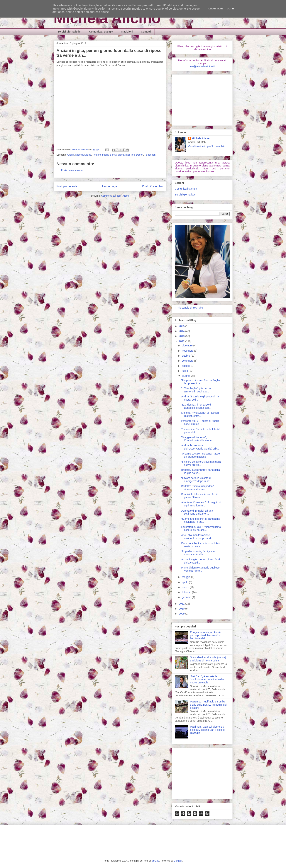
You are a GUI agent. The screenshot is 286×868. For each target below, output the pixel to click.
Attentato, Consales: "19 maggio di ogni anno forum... (201, 504)
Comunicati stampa (101, 32)
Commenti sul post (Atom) (115, 196)
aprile (185, 582)
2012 (182, 341)
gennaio (187, 597)
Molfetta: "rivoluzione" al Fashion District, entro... (200, 414)
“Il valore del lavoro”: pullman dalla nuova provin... (201, 463)
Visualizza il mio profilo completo (207, 146)
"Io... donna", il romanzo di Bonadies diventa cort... (196, 406)
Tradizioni (127, 32)
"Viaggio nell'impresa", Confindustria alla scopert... (198, 439)
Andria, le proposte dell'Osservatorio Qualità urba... (201, 447)
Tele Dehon (137, 155)
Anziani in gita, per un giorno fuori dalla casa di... (200, 561)
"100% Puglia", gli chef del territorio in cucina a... (196, 390)
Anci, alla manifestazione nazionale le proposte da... (198, 537)
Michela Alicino (107, 18)
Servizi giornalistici (70, 32)
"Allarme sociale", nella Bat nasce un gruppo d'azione (200, 455)
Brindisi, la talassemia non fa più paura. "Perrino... (200, 496)
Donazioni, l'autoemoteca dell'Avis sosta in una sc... (201, 545)
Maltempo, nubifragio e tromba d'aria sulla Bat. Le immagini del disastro (208, 705)
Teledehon (150, 155)
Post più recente (67, 186)
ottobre (186, 356)
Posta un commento (72, 170)
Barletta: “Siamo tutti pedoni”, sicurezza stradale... (198, 488)
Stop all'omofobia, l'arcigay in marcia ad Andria (198, 553)
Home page (110, 186)
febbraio (187, 592)
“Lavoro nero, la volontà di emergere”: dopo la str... (196, 480)
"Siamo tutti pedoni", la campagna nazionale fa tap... (201, 520)
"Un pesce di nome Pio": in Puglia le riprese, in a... (200, 382)
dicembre (188, 346)
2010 (182, 609)
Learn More (216, 9)
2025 (182, 326)
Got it (231, 9)
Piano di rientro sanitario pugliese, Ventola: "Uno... (201, 569)
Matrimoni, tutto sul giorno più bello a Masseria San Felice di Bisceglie (207, 730)
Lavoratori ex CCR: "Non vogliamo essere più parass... (201, 529)
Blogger (178, 861)
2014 (182, 331)
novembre (188, 351)
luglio (185, 371)
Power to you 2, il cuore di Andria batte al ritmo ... (200, 422)
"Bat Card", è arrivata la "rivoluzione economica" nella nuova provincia (207, 680)
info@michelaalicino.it (202, 66)
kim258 (155, 861)
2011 (182, 604)
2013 (182, 336)
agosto (186, 366)
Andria (71, 155)
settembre (188, 361)
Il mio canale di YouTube (189, 308)
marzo (186, 587)
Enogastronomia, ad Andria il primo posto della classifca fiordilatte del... (207, 635)
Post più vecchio (153, 186)
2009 (182, 614)
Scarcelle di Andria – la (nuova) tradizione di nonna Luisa (208, 659)
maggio (187, 577)
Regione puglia (101, 155)
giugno (186, 376)
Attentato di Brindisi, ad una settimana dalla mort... (197, 512)
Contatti (146, 32)
